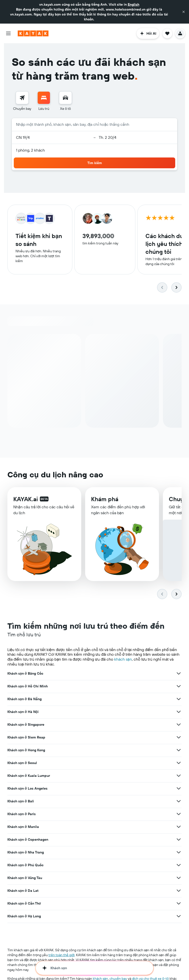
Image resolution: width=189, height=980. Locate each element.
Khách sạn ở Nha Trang (26, 852)
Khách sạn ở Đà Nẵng (24, 699)
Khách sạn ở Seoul (22, 763)
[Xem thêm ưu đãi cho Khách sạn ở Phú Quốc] (179, 865)
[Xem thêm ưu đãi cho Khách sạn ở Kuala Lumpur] (179, 776)
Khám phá (105, 499)
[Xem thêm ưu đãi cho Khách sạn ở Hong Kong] (179, 750)
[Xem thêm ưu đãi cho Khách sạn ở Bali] (179, 801)
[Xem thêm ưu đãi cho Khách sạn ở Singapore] (179, 725)
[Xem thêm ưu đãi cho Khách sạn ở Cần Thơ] (179, 904)
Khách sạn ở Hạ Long (24, 916)
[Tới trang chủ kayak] (33, 33)
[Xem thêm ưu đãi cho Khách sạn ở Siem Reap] (179, 738)
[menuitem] (22, 101)
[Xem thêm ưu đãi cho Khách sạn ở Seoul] (179, 763)
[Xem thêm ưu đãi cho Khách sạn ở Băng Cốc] (179, 674)
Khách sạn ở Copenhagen (28, 840)
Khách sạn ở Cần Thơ (24, 904)
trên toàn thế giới (62, 955)
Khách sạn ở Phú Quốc (25, 865)
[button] (184, 12)
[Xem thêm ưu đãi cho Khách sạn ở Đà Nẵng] (179, 699)
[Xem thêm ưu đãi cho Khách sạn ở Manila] (179, 827)
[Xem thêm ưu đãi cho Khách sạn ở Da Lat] (179, 891)
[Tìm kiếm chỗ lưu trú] (44, 98)
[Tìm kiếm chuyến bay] (22, 98)
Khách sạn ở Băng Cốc (25, 674)
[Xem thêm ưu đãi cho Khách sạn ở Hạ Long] (179, 916)
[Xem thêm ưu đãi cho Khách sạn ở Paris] (179, 814)
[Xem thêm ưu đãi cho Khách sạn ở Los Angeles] (179, 789)
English (134, 4)
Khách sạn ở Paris (22, 814)
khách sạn (123, 659)
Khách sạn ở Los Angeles (27, 789)
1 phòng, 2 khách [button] (30, 150)
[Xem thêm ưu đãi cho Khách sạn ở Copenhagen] (179, 840)
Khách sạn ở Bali (21, 801)
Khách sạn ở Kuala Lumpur (29, 776)
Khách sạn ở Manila (23, 827)
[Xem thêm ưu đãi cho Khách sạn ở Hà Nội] (179, 712)
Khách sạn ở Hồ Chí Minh (28, 686)
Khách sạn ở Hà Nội (23, 712)
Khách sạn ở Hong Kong (26, 750)
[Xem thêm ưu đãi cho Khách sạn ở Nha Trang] (179, 852)
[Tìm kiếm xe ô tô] (65, 98)
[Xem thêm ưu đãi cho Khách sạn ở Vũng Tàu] (179, 878)
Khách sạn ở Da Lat (23, 891)
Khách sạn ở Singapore (26, 725)
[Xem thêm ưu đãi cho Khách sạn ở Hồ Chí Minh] (179, 686)
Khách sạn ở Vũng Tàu (25, 878)
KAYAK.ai (26, 499)
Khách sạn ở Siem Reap (26, 738)
